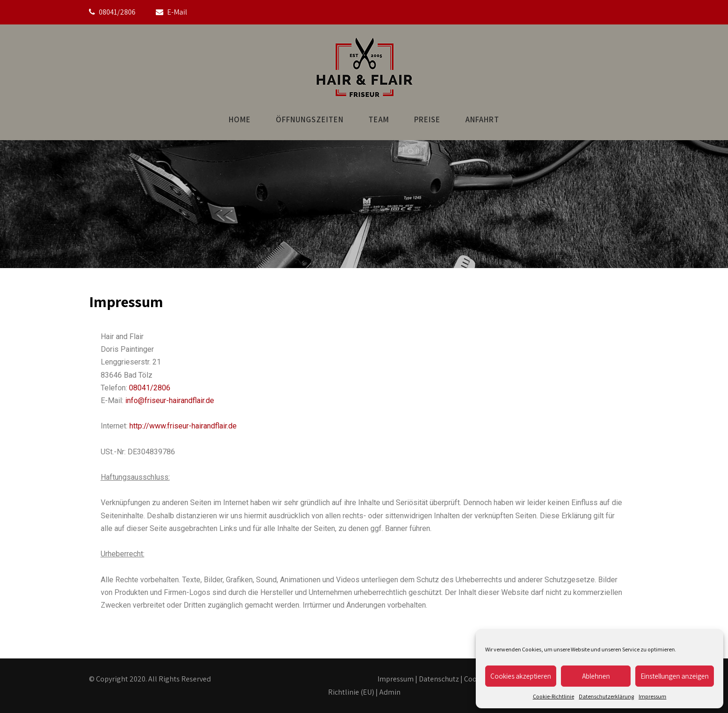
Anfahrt (482, 119)
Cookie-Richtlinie (553, 696)
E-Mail (177, 12)
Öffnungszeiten (310, 119)
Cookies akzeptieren (521, 676)
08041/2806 (117, 12)
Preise (427, 119)
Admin (390, 692)
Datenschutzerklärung (606, 696)
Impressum (652, 696)
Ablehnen (596, 676)
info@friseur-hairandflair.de (170, 400)
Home (240, 119)
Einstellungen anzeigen (675, 676)
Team (379, 119)
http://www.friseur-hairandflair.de (183, 426)
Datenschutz (439, 679)
